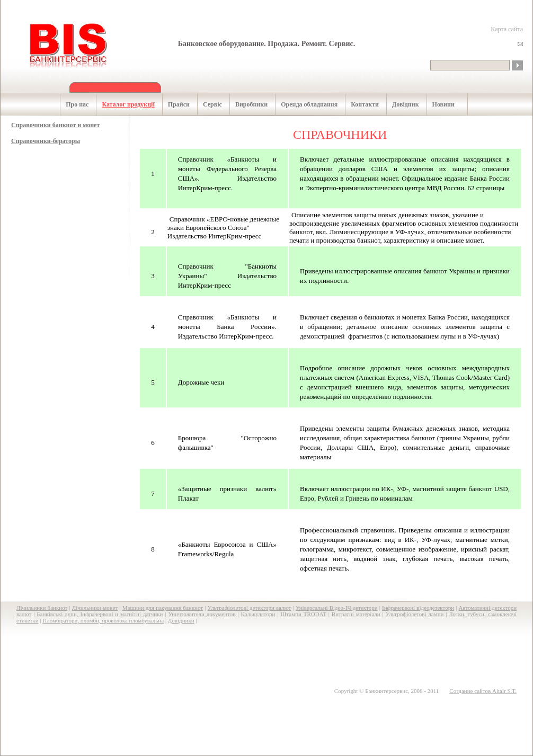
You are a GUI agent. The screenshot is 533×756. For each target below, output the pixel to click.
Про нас (72, 104)
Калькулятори (258, 614)
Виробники (246, 104)
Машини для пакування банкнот (163, 608)
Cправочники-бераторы (46, 141)
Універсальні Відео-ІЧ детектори (337, 608)
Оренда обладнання (304, 104)
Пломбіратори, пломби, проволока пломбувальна (103, 620)
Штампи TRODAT (303, 614)
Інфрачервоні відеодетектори (418, 608)
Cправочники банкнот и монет (55, 125)
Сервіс (207, 104)
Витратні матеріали (356, 614)
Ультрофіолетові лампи (415, 614)
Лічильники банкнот (42, 608)
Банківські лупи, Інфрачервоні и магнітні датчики (100, 614)
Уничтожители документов (202, 614)
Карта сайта (507, 29)
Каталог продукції (122, 104)
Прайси (173, 104)
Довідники (181, 620)
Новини (438, 104)
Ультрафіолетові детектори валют (250, 608)
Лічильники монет (95, 608)
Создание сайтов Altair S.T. (483, 691)
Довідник (400, 104)
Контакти (359, 104)
